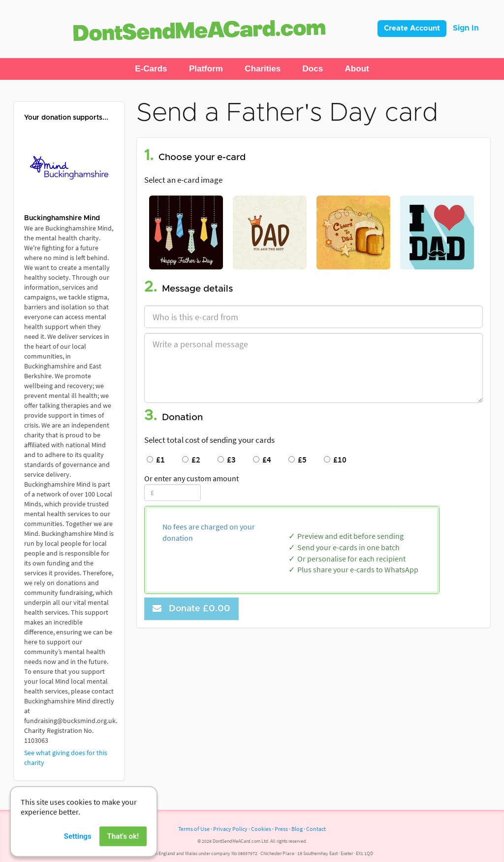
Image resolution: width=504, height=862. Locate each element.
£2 (191, 460)
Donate (191, 609)
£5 (298, 460)
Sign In (466, 28)
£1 (156, 460)
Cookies (261, 829)
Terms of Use (194, 829)
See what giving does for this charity (66, 758)
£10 (335, 460)
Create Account (412, 28)
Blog (297, 829)
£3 (227, 460)
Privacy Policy (230, 829)
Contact (316, 829)
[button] (151, 69)
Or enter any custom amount (191, 478)
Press (281, 829)
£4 (262, 460)
